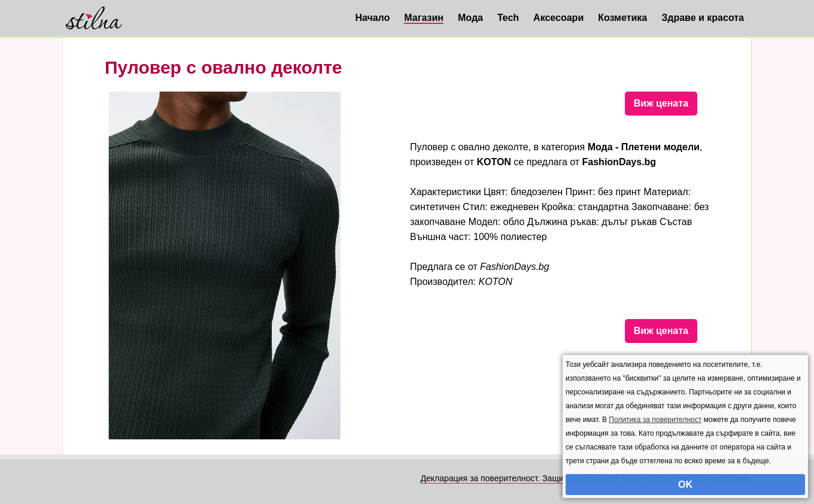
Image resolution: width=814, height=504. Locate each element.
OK (685, 485)
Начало (372, 18)
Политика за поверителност (655, 420)
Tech (508, 18)
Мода (470, 18)
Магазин (424, 18)
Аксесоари (558, 18)
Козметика (622, 18)
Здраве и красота (703, 18)
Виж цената (661, 103)
